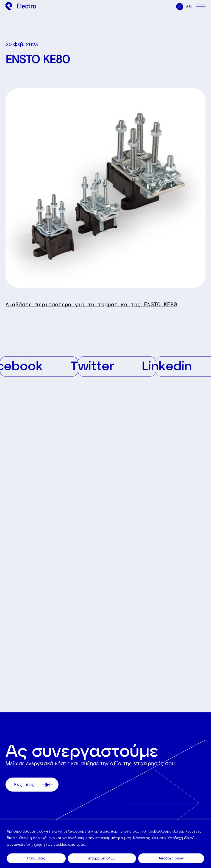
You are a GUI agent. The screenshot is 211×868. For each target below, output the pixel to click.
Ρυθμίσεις (36, 858)
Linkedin (170, 365)
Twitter (96, 365)
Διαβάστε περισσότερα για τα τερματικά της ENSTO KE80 (91, 304)
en (189, 7)
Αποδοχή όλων (171, 858)
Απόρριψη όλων (102, 858)
